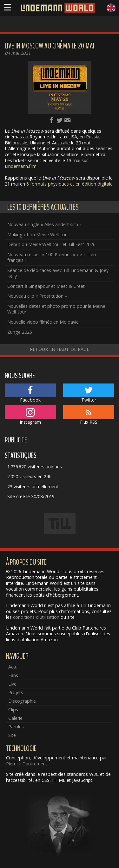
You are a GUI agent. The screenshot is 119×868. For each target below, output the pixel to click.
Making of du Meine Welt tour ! (39, 234)
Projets (16, 692)
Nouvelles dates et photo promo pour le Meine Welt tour (56, 309)
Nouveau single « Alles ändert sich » (45, 224)
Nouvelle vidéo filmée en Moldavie (43, 322)
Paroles (16, 727)
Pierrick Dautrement (27, 764)
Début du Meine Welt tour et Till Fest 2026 (51, 244)
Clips (13, 710)
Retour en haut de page (60, 349)
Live (12, 684)
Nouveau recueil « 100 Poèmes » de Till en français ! (52, 257)
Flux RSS (89, 415)
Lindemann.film (21, 166)
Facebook (30, 393)
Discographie (22, 701)
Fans (13, 675)
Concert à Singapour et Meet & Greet (46, 286)
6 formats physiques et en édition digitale (69, 184)
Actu (13, 667)
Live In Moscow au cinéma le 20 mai (50, 46)
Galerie (15, 718)
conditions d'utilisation (36, 617)
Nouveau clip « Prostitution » (37, 296)
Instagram (30, 415)
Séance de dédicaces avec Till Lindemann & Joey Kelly (58, 273)
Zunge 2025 (20, 332)
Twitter (89, 393)
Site (12, 735)
